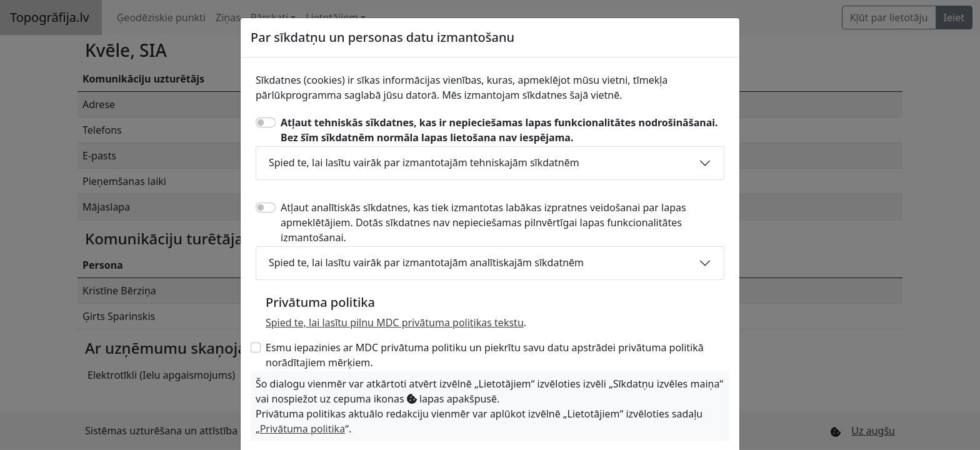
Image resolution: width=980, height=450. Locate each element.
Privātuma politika (302, 429)
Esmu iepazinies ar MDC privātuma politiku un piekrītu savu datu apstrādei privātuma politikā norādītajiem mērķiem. (485, 355)
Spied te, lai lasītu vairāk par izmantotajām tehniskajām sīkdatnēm (424, 162)
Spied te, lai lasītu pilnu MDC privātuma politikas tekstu (395, 322)
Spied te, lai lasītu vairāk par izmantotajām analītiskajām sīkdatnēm (426, 262)
